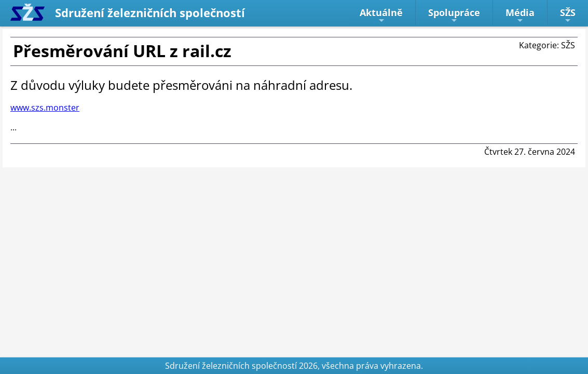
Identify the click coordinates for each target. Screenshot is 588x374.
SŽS (568, 15)
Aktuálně (381, 15)
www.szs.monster (45, 108)
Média (520, 15)
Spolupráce (454, 15)
